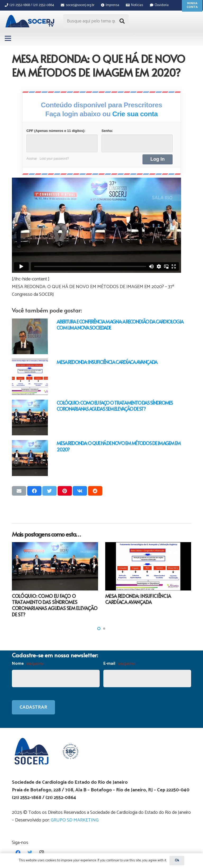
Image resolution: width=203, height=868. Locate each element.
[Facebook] (18, 853)
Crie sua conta (135, 114)
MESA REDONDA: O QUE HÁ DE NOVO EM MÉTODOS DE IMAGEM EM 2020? (118, 446)
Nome (28, 664)
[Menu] (8, 38)
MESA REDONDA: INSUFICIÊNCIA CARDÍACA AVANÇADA (107, 362)
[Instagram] (42, 853)
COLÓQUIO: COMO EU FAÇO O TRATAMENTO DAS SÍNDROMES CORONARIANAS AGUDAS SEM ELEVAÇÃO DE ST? (115, 406)
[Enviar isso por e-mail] (19, 491)
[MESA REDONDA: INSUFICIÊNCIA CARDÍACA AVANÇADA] (30, 377)
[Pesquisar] (122, 21)
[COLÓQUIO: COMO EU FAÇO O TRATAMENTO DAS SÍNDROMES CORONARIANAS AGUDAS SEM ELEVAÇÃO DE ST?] (30, 418)
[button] (99, 629)
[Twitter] (30, 853)
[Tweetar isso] (49, 491)
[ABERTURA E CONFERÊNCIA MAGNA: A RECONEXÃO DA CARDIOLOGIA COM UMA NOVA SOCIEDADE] (30, 336)
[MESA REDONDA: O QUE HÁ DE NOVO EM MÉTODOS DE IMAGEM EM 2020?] (30, 458)
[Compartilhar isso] (34, 491)
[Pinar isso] (65, 491)
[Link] (31, 21)
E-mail (119, 664)
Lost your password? (54, 159)
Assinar (32, 159)
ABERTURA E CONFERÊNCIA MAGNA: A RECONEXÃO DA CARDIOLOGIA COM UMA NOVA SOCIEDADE (120, 325)
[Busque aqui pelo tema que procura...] (96, 21)
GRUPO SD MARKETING (75, 820)
